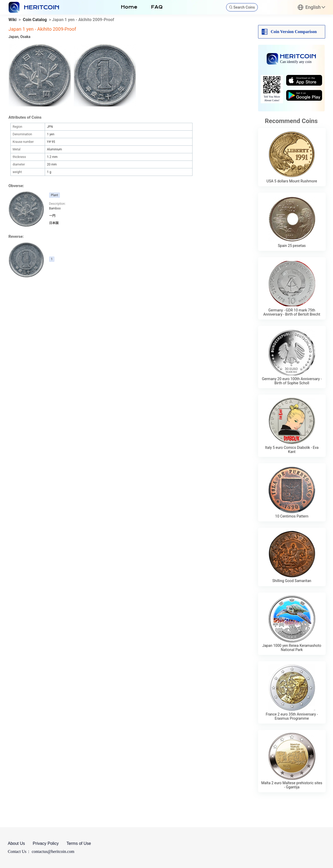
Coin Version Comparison (294, 32)
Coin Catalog (35, 20)
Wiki (13, 20)
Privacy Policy (46, 843)
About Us (16, 843)
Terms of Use (79, 843)
